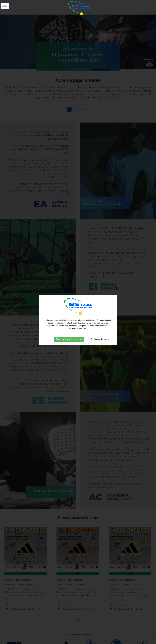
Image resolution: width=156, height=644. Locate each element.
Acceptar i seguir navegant (69, 334)
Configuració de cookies (100, 334)
